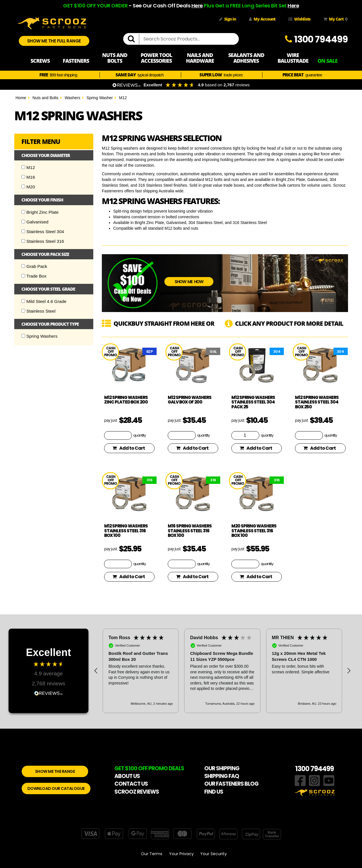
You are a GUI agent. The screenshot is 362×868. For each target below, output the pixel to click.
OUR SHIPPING (222, 768)
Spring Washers (40, 336)
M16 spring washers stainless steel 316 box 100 (190, 531)
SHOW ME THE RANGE (55, 771)
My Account (262, 19)
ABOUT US (127, 776)
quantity (139, 435)
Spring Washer (100, 98)
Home (21, 98)
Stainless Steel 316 (43, 241)
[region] (222, 671)
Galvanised (35, 222)
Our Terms (152, 854)
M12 (123, 98)
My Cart (334, 19)
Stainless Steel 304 (43, 232)
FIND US (214, 792)
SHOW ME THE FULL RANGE (54, 41)
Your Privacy (181, 854)
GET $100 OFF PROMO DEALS (149, 768)
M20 (28, 187)
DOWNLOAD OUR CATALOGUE (56, 788)
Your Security (214, 854)
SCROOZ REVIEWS (137, 792)
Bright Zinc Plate (40, 212)
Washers (73, 98)
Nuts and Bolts (45, 98)
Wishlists (299, 19)
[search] (134, 39)
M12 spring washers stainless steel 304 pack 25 (253, 402)
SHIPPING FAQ (222, 776)
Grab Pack (34, 266)
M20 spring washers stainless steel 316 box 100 (254, 531)
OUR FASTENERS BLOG (231, 784)
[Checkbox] (23, 167)
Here (197, 6)
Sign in (227, 19)
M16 (28, 177)
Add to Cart (129, 448)
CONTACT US (131, 784)
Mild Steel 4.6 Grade (44, 301)
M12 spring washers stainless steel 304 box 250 (317, 402)
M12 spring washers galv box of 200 (190, 400)
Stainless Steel (39, 311)
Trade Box (34, 276)
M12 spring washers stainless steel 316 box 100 (126, 531)
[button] (96, 671)
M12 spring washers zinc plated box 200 (126, 400)
